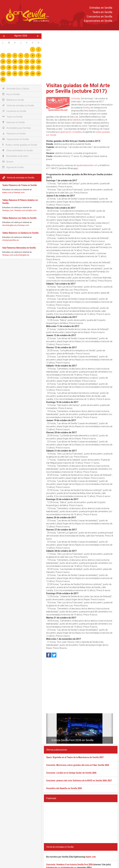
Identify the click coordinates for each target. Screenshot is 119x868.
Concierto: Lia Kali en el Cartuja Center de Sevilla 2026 (71, 773)
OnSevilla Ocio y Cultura (16, 89)
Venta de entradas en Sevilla (18, 105)
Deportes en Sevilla (14, 122)
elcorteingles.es (9, 225)
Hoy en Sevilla (11, 94)
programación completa (69, 132)
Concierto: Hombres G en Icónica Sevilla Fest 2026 (69, 865)
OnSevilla (76, 99)
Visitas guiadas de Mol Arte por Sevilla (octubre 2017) (78, 88)
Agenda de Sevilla (13, 167)
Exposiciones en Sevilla (98, 21)
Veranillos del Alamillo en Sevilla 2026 (64, 788)
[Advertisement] (81, 57)
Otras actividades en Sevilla (17, 150)
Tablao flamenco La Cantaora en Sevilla (20, 233)
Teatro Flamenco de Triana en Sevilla (20, 185)
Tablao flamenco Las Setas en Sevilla (19, 218)
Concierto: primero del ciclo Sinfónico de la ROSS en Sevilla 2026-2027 (79, 781)
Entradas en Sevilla (101, 8)
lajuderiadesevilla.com (87, 165)
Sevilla (86, 108)
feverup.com (19, 192)
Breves (8, 162)
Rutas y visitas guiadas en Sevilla (20, 145)
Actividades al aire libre (15, 156)
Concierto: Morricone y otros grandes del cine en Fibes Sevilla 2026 (78, 765)
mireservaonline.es (10, 240)
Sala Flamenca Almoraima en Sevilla (19, 248)
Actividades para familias (17, 128)
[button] (47, 728)
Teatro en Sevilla (102, 12)
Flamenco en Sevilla (14, 134)
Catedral (76, 120)
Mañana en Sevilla (13, 100)
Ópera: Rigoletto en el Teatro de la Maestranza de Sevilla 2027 (75, 757)
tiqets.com (7, 192)
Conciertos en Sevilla (99, 16)
